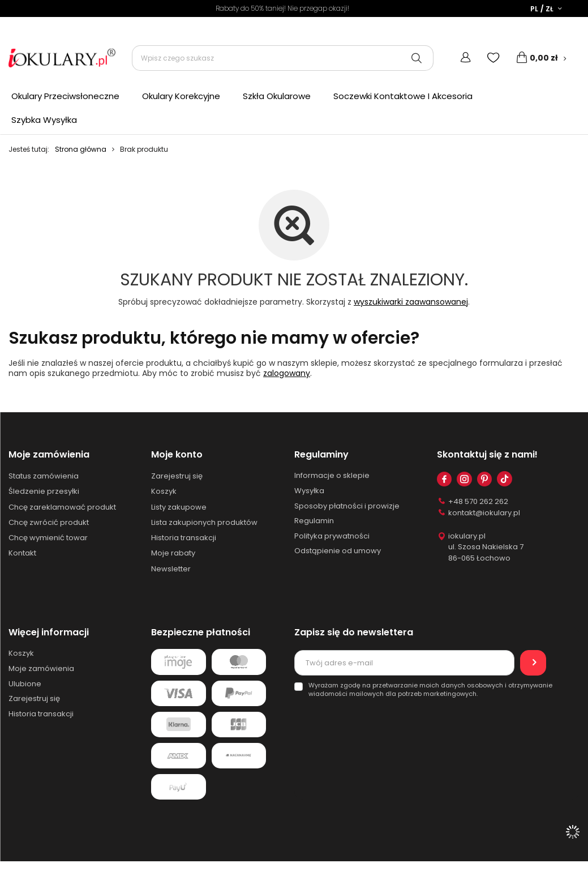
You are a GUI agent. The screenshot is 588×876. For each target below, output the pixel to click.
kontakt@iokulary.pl (484, 514)
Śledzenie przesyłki (44, 493)
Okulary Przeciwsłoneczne (65, 96)
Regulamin (314, 522)
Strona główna (81, 149)
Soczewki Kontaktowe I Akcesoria (403, 96)
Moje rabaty (173, 554)
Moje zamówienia (49, 455)
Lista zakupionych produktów (204, 523)
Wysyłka (309, 492)
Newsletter (171, 570)
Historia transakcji (184, 539)
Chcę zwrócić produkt (49, 523)
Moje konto (177, 455)
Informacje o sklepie (332, 477)
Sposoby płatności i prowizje (347, 507)
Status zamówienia (44, 477)
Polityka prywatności (332, 537)
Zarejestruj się (177, 477)
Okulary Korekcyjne (181, 96)
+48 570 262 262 (478, 503)
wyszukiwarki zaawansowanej (411, 302)
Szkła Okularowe (277, 96)
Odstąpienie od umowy (338, 552)
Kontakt (22, 554)
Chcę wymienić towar (48, 539)
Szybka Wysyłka (44, 120)
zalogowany (287, 373)
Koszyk (164, 493)
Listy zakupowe (179, 508)
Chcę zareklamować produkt (62, 508)
